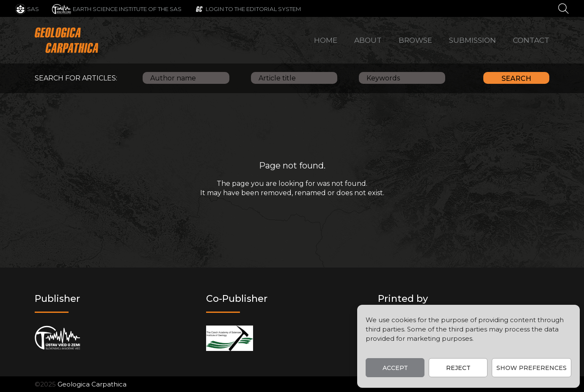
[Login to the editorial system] (248, 8)
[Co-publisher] (230, 338)
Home (326, 40)
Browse (415, 40)
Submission (472, 40)
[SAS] (27, 8)
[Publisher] (57, 338)
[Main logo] (66, 40)
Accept (395, 368)
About (368, 40)
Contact (531, 40)
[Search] (563, 8)
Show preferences (532, 368)
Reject (458, 368)
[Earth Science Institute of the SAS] (117, 8)
